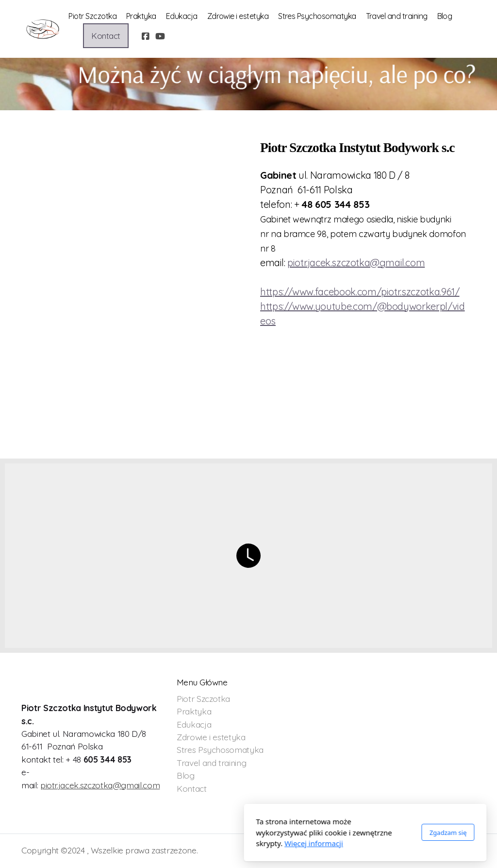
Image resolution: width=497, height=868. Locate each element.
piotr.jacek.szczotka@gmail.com (100, 785)
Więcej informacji (197, 843)
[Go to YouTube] (160, 36)
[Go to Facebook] (146, 36)
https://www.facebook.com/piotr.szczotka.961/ (360, 292)
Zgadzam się (331, 833)
